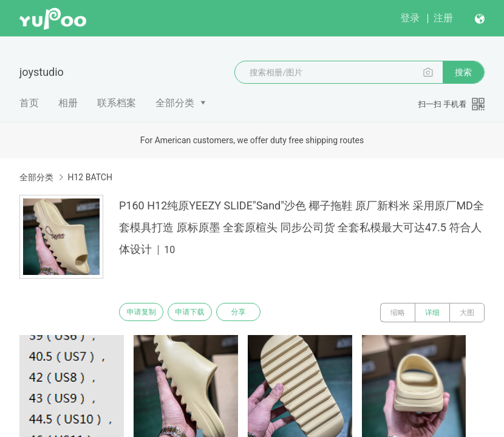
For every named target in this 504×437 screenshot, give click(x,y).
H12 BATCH (90, 177)
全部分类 (175, 103)
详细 (432, 313)
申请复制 (145, 313)
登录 (410, 18)
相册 (68, 103)
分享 (254, 313)
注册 (443, 18)
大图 (467, 313)
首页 (29, 103)
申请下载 (199, 313)
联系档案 (117, 103)
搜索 (463, 72)
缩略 (398, 313)
